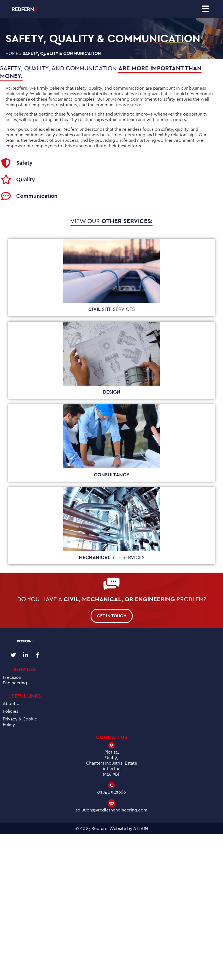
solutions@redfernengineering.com (111, 810)
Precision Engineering (15, 680)
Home (12, 54)
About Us (12, 704)
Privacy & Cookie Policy (20, 722)
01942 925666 (111, 792)
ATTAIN (141, 829)
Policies (10, 711)
